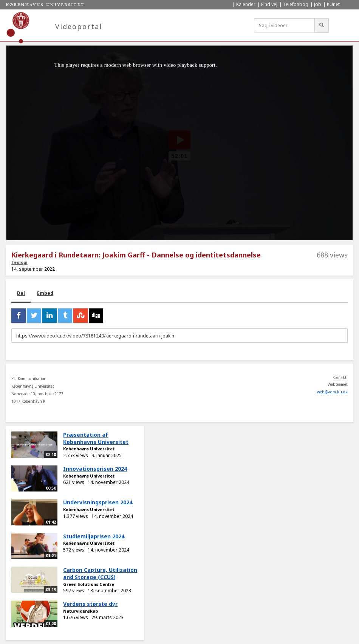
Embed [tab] (45, 293)
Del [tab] (21, 293)
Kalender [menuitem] (246, 4)
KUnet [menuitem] (333, 4)
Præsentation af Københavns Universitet (96, 438)
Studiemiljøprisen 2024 (94, 536)
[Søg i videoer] (284, 25)
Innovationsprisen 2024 (95, 469)
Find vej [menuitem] (269, 4)
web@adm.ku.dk (332, 392)
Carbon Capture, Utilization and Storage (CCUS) (100, 573)
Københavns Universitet (89, 449)
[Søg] (322, 25)
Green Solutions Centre (89, 584)
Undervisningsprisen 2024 (98, 502)
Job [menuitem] (318, 4)
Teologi (19, 262)
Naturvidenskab (80, 611)
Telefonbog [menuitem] (296, 4)
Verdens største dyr (90, 604)
